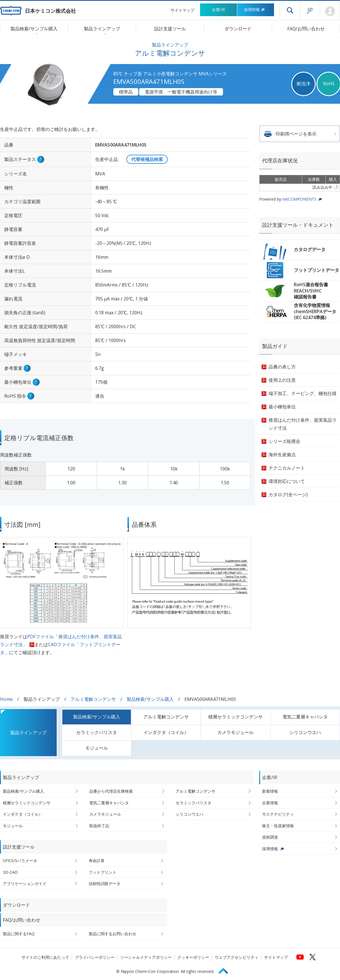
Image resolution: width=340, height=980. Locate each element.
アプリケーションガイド (25, 884)
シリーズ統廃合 (284, 441)
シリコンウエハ (305, 732)
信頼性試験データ (105, 884)
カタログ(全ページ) (288, 495)
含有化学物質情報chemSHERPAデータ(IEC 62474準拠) (315, 311)
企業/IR (218, 9)
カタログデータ (310, 249)
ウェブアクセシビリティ (237, 957)
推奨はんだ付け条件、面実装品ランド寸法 (303, 424)
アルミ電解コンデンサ (93, 699)
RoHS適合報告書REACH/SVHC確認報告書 (311, 291)
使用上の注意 (282, 380)
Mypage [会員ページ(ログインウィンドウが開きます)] (330, 11)
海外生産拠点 (282, 455)
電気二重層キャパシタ (305, 717)
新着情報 (270, 791)
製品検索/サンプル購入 (150, 699)
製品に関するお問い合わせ (112, 934)
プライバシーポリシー (95, 957)
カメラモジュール (235, 732)
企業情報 (270, 803)
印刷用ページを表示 (296, 134)
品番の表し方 (282, 367)
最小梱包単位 (282, 407)
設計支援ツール (170, 29)
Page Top (226, 970)
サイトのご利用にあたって (45, 957)
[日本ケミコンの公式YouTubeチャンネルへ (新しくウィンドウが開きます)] (300, 957)
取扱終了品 (99, 826)
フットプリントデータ (316, 270)
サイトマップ (182, 10)
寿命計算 (97, 861)
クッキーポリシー (193, 957)
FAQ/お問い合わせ (306, 29)
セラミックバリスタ (97, 732)
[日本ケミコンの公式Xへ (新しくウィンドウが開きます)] (313, 957)
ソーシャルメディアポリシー (146, 957)
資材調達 (270, 837)
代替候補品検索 (147, 159)
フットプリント (103, 872)
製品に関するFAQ (19, 934)
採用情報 (254, 9)
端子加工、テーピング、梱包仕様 (303, 393)
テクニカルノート (287, 468)
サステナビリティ (278, 814)
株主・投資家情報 (278, 826)
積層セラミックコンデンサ (235, 717)
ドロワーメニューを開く (290, 10)
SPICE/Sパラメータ (20, 861)
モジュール (97, 748)
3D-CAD (10, 872)
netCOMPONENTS (299, 199)
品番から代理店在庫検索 (111, 791)
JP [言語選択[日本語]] (310, 10)
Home (6, 699)
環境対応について (287, 481)
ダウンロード (238, 29)
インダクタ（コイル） (166, 732)
